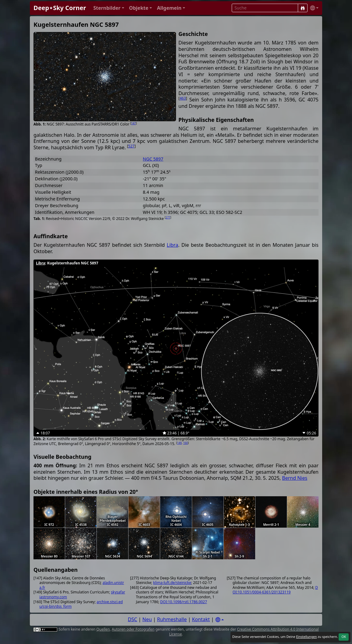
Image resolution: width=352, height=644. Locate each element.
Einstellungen (306, 637)
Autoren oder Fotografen (133, 629)
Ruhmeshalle (172, 619)
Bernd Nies (295, 478)
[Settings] (220, 620)
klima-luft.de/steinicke (172, 583)
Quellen (103, 629)
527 (131, 146)
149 (179, 443)
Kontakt (201, 619)
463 (183, 98)
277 (168, 217)
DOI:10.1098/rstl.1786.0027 (184, 602)
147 (134, 123)
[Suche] (303, 8)
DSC (133, 619)
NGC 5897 (153, 159)
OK (344, 637)
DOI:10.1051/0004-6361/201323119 (275, 590)
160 (186, 443)
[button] (109, 8)
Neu (147, 619)
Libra (173, 245)
